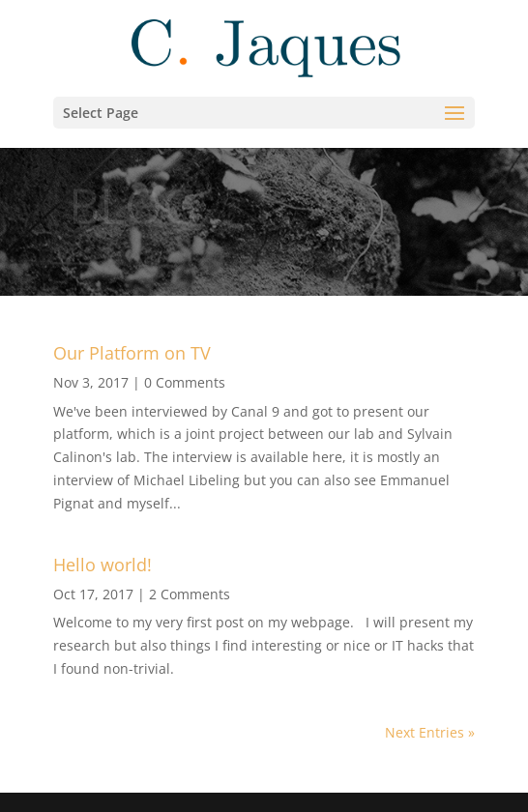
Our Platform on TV (132, 353)
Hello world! (103, 565)
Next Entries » (430, 732)
